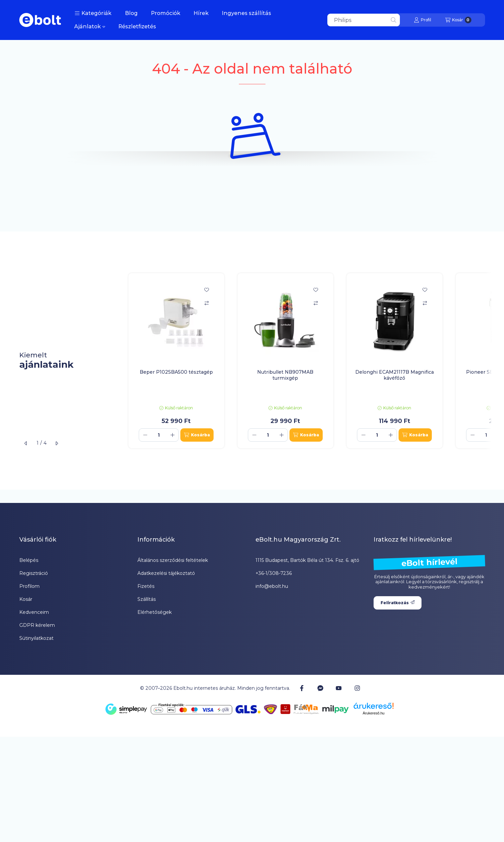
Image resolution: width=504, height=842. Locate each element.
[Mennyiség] (159, 435)
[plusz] (172, 435)
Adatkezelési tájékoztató (166, 573)
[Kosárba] (197, 435)
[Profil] (422, 20)
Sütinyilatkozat (36, 638)
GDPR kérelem (37, 625)
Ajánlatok (90, 26)
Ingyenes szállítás (247, 13)
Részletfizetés (137, 26)
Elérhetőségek (155, 612)
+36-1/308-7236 (274, 573)
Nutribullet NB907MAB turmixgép (285, 375)
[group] (307, 361)
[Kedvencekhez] (207, 290)
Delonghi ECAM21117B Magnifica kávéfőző (395, 375)
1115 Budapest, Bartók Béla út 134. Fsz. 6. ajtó (307, 560)
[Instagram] (357, 688)
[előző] (26, 443)
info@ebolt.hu (272, 586)
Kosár (26, 599)
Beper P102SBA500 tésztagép (176, 372)
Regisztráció (34, 573)
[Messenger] (320, 688)
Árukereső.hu (373, 713)
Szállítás (147, 599)
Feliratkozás (398, 603)
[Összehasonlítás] (207, 303)
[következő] (57, 443)
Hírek (201, 13)
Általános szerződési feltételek (173, 560)
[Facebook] (302, 688)
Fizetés (146, 586)
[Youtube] (339, 688)
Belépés (29, 560)
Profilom (29, 586)
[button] (93, 13)
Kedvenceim (34, 612)
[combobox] (364, 20)
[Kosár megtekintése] (458, 20)
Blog (131, 13)
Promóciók (166, 13)
